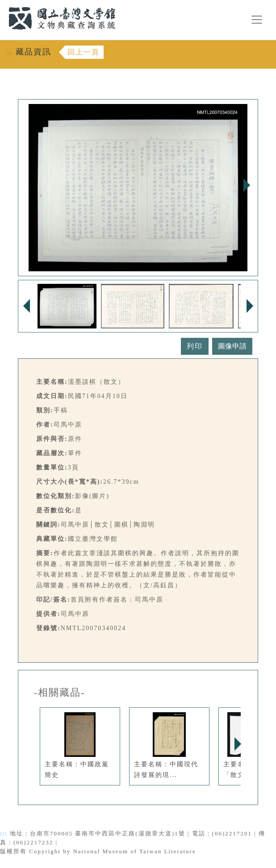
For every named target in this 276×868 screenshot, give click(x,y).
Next (247, 185)
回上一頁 (84, 52)
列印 (195, 346)
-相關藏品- (60, 693)
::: (3, 5)
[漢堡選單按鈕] (257, 20)
